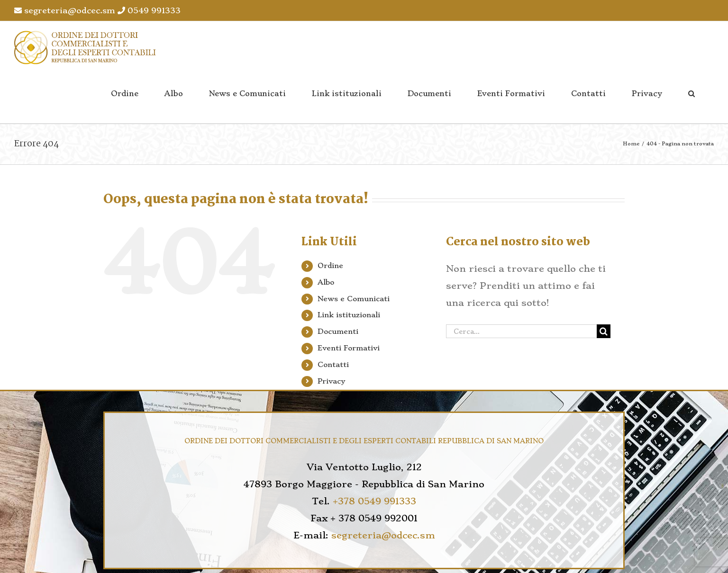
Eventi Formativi (349, 348)
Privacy (331, 381)
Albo (326, 282)
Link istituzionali (349, 315)
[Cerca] (604, 331)
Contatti (333, 365)
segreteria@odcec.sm (65, 10)
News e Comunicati (354, 299)
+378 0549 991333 (374, 501)
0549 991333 (149, 10)
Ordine (330, 266)
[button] (692, 94)
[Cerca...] (521, 331)
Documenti (338, 331)
